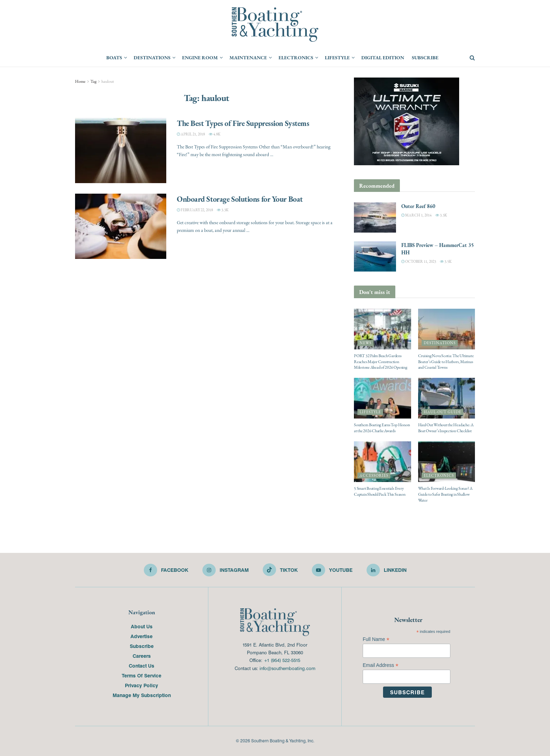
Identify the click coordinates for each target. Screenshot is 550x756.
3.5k (446, 262)
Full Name (376, 639)
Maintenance (248, 58)
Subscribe (425, 58)
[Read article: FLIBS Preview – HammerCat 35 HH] (375, 256)
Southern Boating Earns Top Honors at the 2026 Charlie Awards (382, 428)
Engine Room (200, 58)
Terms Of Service (142, 675)
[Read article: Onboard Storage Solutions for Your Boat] (121, 226)
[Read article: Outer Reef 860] (375, 218)
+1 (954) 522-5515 (282, 660)
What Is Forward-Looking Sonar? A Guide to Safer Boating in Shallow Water (445, 494)
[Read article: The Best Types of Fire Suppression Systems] (121, 150)
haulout (108, 81)
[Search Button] (472, 58)
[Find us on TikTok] (280, 570)
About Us (142, 626)
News (365, 343)
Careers (142, 656)
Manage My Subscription (142, 695)
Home (80, 81)
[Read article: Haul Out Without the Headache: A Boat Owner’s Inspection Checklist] (447, 398)
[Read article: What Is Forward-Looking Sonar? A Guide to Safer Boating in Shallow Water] (447, 462)
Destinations (152, 58)
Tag (93, 81)
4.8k (214, 134)
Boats (114, 58)
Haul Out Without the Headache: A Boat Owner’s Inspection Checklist (446, 428)
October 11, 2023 (419, 262)
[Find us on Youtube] (332, 570)
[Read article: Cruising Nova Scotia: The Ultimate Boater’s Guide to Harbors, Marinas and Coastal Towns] (447, 329)
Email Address (381, 665)
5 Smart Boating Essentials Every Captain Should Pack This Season (380, 491)
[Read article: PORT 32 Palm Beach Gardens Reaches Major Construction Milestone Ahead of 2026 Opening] (383, 329)
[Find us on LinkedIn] (387, 570)
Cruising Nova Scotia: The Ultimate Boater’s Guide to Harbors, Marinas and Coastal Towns (446, 362)
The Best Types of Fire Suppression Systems (243, 123)
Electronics (296, 58)
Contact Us (142, 665)
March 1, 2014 (416, 215)
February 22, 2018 (195, 210)
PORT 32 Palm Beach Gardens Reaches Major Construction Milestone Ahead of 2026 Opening (381, 362)
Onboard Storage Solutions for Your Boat (240, 199)
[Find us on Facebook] (166, 570)
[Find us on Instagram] (226, 570)
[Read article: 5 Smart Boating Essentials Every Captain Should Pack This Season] (383, 462)
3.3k (223, 210)
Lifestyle (337, 58)
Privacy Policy (142, 685)
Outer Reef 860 (418, 206)
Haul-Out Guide (442, 412)
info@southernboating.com (287, 668)
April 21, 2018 (191, 134)
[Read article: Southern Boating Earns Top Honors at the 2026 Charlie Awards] (383, 398)
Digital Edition (383, 58)
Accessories (374, 476)
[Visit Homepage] (275, 25)
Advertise (142, 636)
